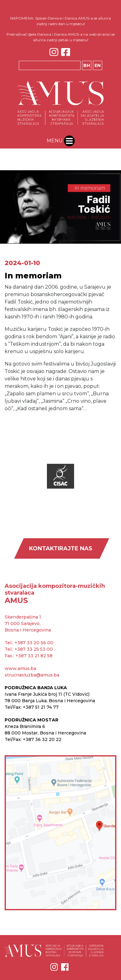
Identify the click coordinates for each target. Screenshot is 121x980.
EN (98, 65)
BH (87, 65)
